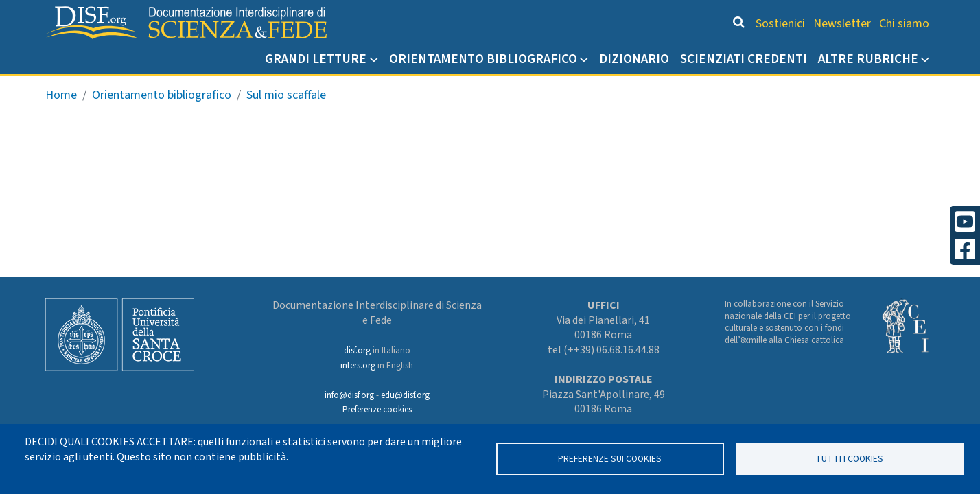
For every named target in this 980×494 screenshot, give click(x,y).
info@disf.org (349, 395)
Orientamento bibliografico (483, 59)
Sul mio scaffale (286, 95)
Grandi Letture (316, 59)
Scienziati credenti (744, 59)
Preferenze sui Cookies (610, 459)
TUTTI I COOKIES (849, 459)
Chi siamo (904, 24)
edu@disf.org (405, 395)
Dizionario (634, 59)
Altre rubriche (868, 59)
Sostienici (780, 24)
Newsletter (842, 24)
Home (61, 95)
